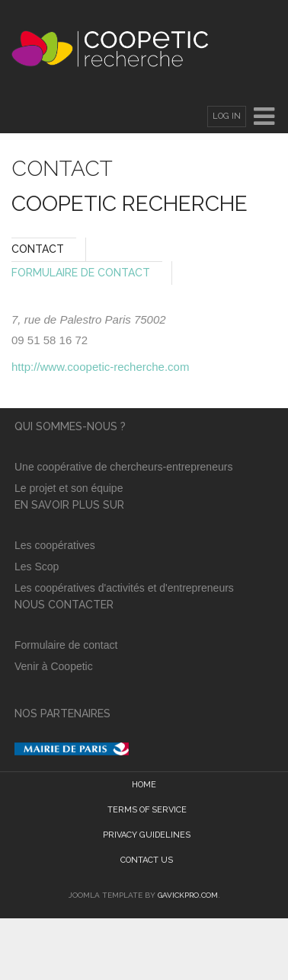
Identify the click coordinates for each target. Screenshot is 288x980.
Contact (38, 249)
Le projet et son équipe (70, 488)
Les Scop (37, 567)
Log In (227, 116)
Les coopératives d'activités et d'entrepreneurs (124, 588)
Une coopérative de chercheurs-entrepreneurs (123, 467)
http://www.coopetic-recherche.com (100, 367)
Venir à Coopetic (55, 666)
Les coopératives (55, 545)
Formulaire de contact (66, 645)
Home (144, 785)
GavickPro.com (188, 895)
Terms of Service (147, 810)
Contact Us (147, 860)
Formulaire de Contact (81, 273)
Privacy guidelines (147, 835)
